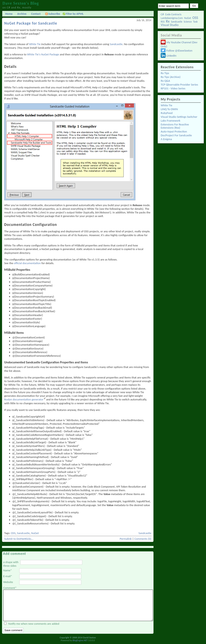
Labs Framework (170, 121)
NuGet (188, 18)
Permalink (126, 539)
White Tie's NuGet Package (43, 54)
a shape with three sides (11, 564)
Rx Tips (165, 73)
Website (8, 582)
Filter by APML (75, 14)
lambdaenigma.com (172, 18)
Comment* (10, 588)
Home (9, 14)
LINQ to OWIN (169, 109)
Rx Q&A (165, 81)
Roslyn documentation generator (24, 399)
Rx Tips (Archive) (171, 77)
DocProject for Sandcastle (176, 135)
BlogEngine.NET (80, 640)
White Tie (166, 105)
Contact (36, 14)
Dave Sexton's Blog (21, 3)
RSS (163, 22)
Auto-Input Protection (174, 131)
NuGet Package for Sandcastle (31, 23)
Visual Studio (170, 25)
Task (195, 22)
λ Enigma (166, 139)
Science (188, 22)
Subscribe (53, 14)
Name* (8, 570)
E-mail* (8, 576)
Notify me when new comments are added (34, 624)
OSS (195, 18)
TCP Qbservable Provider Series (179, 85)
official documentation (27, 263)
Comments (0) (143, 539)
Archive (22, 14)
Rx (168, 21)
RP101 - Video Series (173, 88)
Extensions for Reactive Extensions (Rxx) (175, 126)
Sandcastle (177, 22)
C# (162, 14)
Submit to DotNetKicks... (19, 539)
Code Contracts (173, 14)
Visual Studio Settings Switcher (179, 117)
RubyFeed (167, 113)
